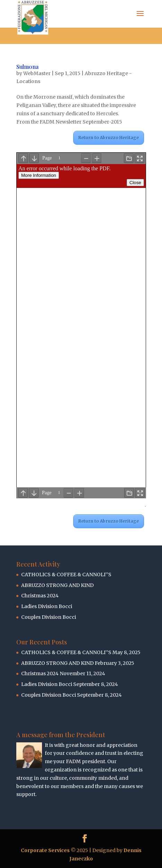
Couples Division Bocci (49, 617)
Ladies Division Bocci (47, 606)
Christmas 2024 (40, 596)
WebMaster (37, 73)
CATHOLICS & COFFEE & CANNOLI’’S (66, 575)
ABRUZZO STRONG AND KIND (57, 585)
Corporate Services (45, 850)
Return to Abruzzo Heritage (109, 138)
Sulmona (27, 67)
